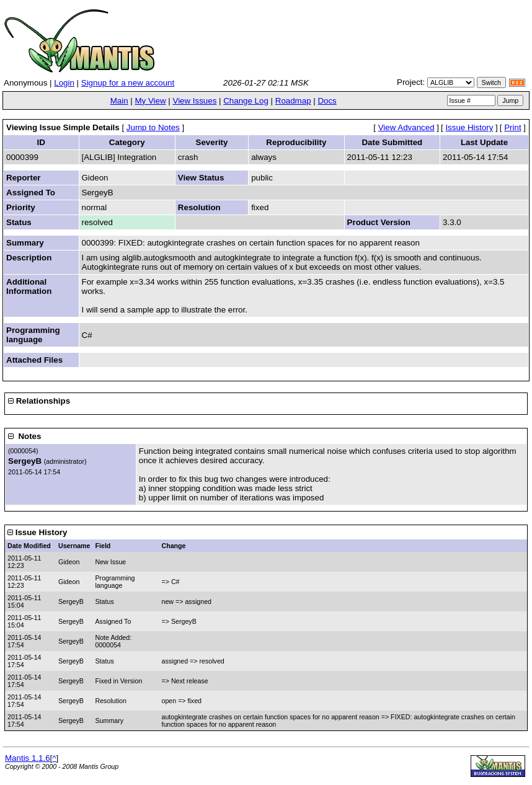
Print (512, 127)
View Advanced (406, 127)
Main (119, 101)
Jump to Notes (153, 127)
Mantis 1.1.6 (28, 758)
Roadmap (293, 101)
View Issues (194, 101)
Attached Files (34, 360)
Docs (327, 101)
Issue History (469, 127)
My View (150, 101)
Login (64, 83)
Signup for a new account (128, 83)
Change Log (246, 101)
